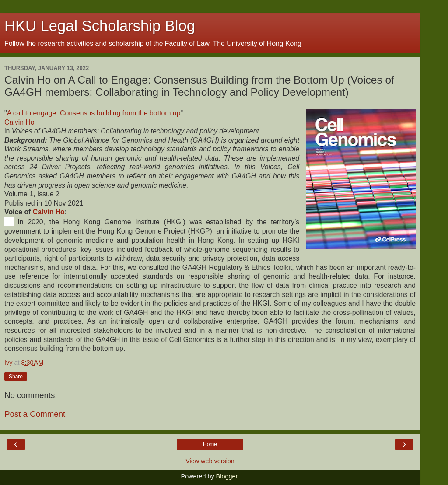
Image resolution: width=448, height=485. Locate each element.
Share (16, 377)
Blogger (227, 476)
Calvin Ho (19, 122)
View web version (210, 461)
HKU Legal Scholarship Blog (100, 26)
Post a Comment (35, 414)
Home (210, 444)
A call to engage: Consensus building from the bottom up (94, 113)
